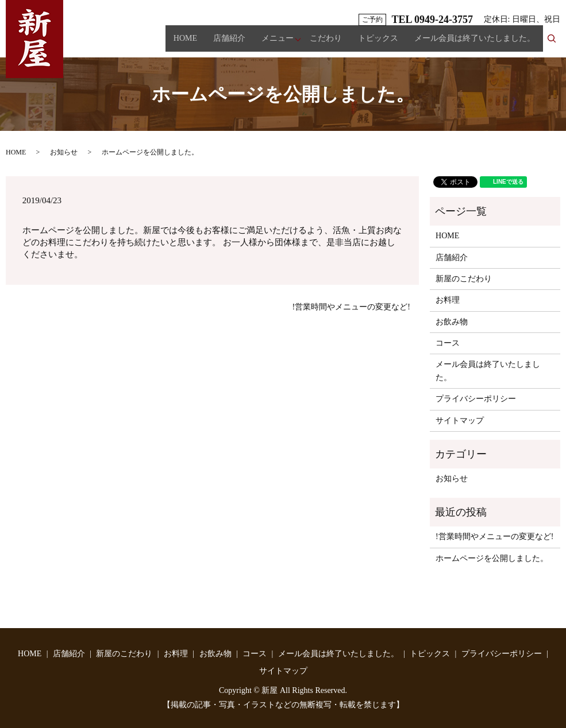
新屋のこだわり (464, 279)
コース (448, 343)
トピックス (378, 43)
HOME (185, 43)
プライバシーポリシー (476, 399)
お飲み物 (452, 322)
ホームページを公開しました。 (492, 558)
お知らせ (64, 152)
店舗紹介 (229, 43)
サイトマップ (460, 421)
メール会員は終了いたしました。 (475, 43)
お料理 (448, 300)
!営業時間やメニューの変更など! (351, 307)
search (556, 43)
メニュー (278, 43)
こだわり (326, 43)
